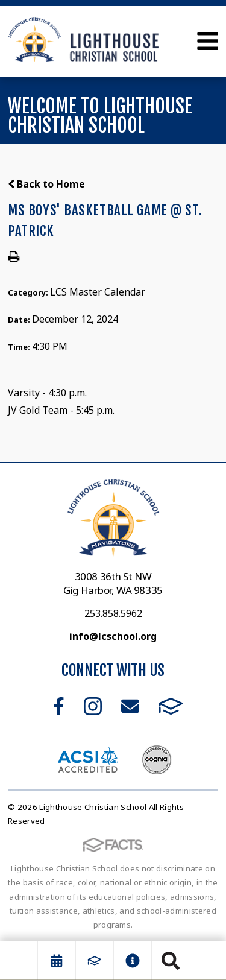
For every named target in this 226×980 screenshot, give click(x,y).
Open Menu (208, 41)
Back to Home (46, 184)
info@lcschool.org (113, 636)
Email (130, 706)
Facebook (59, 706)
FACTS (171, 706)
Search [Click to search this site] (171, 961)
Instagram (93, 706)
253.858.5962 (113, 613)
